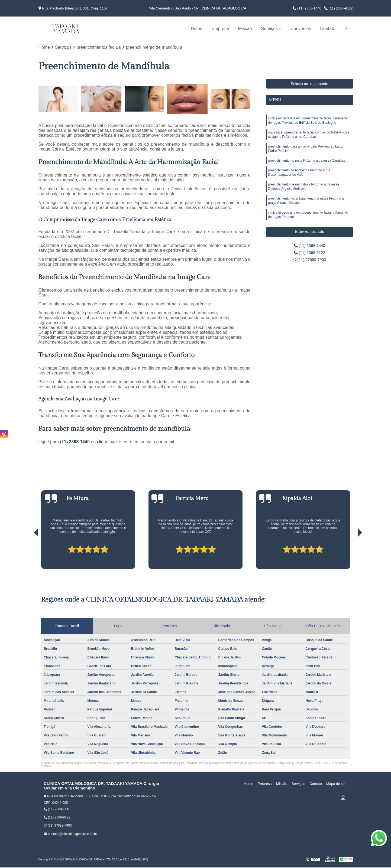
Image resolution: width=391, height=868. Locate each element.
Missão (245, 29)
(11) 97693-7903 (310, 261)
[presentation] (28, 554)
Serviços (269, 29)
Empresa (220, 29)
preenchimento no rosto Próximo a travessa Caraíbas (307, 165)
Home (197, 29)
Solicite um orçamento (310, 84)
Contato (328, 29)
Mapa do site (337, 784)
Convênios (301, 29)
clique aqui (107, 442)
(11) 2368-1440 (307, 8)
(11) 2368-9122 (338, 8)
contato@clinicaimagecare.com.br (70, 834)
